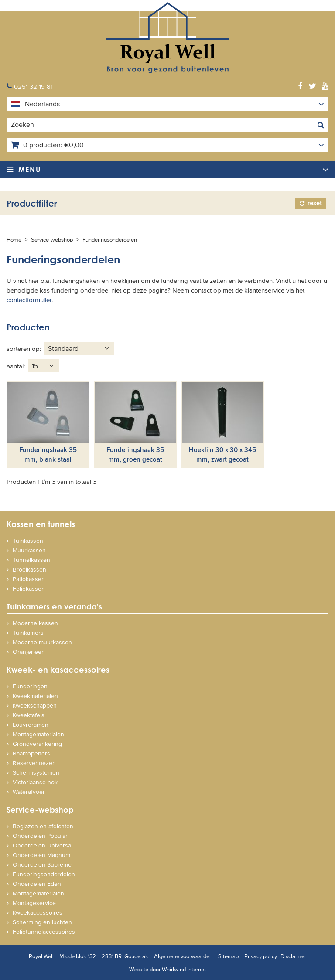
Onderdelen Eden (37, 883)
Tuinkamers (28, 632)
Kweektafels (29, 715)
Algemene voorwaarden (183, 956)
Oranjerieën (29, 652)
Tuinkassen (28, 540)
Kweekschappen (35, 705)
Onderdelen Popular (40, 835)
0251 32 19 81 (33, 86)
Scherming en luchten (42, 922)
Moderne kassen (35, 623)
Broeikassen (29, 569)
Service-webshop (52, 239)
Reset (315, 203)
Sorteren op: (24, 348)
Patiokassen (29, 579)
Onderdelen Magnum (41, 855)
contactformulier (29, 299)
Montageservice (34, 903)
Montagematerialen (38, 734)
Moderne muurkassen (42, 642)
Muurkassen (29, 550)
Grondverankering (37, 744)
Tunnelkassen (31, 560)
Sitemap (228, 956)
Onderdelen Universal (43, 845)
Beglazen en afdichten (43, 826)
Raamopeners (31, 753)
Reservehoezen (34, 763)
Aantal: (16, 366)
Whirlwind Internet (184, 969)
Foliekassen (29, 588)
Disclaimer (293, 956)
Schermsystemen (36, 772)
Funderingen (30, 686)
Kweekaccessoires (38, 912)
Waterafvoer (29, 791)
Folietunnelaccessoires (44, 931)
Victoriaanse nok (35, 782)
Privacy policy (261, 956)
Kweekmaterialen (35, 696)
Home (14, 239)
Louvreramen (31, 724)
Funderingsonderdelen (110, 239)
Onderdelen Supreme (42, 864)
